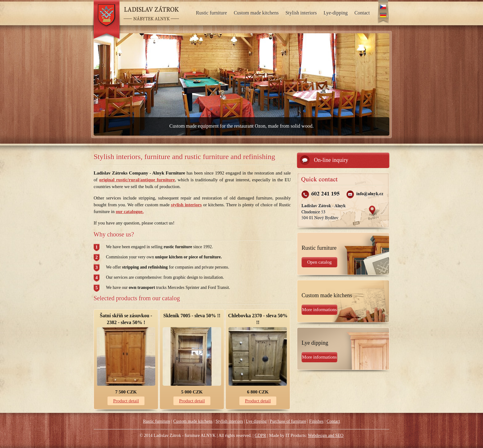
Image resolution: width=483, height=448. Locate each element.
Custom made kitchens (256, 13)
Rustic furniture (211, 13)
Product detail (126, 401)
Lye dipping (256, 421)
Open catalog (319, 262)
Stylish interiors (301, 13)
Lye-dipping (335, 13)
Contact (362, 13)
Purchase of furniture (288, 421)
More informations (320, 310)
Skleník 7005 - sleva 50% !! (192, 316)
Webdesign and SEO (326, 436)
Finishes (317, 421)
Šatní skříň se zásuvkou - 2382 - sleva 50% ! (126, 319)
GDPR (260, 436)
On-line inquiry (331, 160)
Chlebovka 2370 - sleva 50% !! (258, 319)
